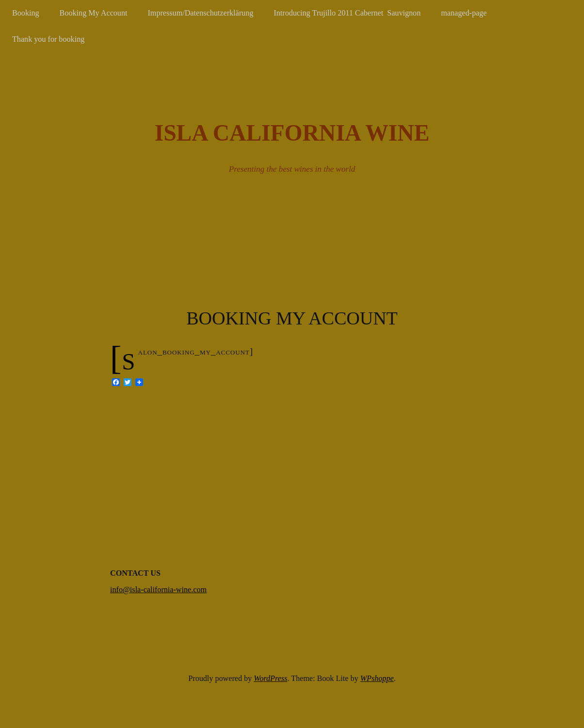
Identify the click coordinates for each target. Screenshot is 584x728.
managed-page (464, 13)
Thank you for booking (48, 39)
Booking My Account (94, 13)
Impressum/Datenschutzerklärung (201, 13)
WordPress (270, 678)
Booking (26, 13)
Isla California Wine (292, 133)
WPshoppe (377, 678)
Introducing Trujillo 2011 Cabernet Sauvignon (347, 13)
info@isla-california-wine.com (158, 590)
